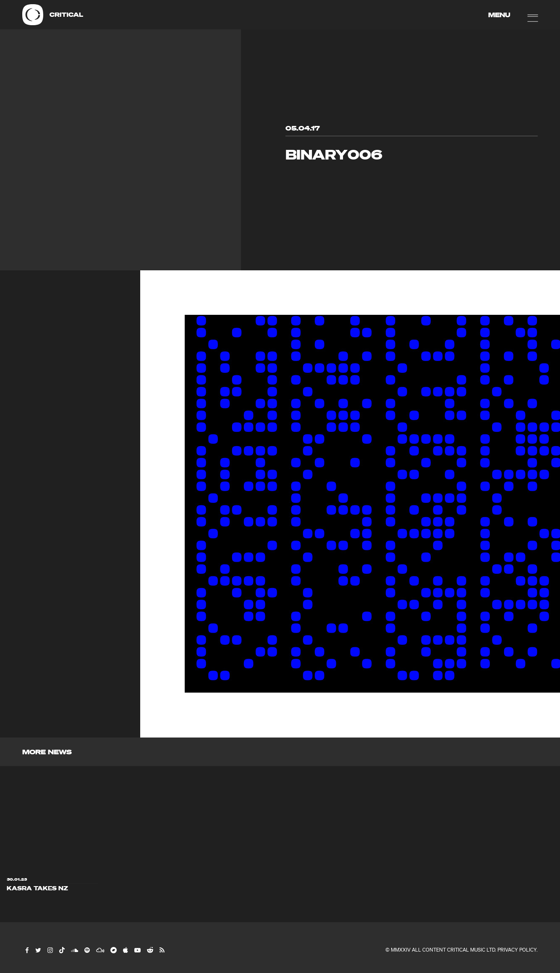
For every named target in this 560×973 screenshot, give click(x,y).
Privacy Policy (517, 950)
